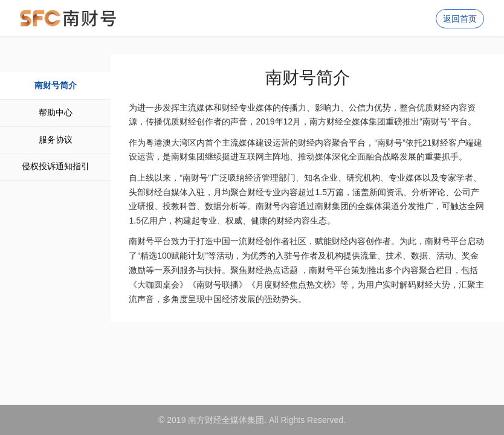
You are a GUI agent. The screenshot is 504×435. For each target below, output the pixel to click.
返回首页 (460, 19)
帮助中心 (56, 112)
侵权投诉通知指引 (56, 166)
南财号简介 (56, 85)
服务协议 (56, 140)
